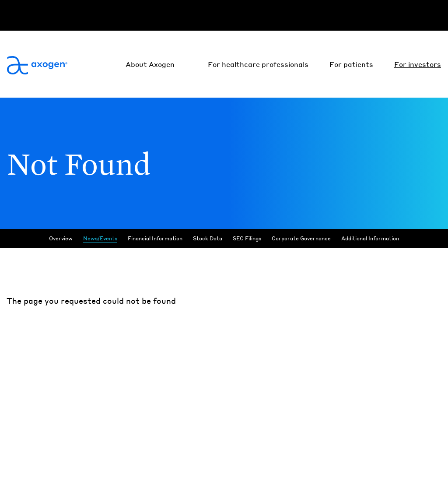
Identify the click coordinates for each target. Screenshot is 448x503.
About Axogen (150, 64)
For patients (351, 64)
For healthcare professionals (258, 64)
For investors (418, 64)
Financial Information (155, 238)
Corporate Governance (301, 238)
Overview (61, 238)
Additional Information (370, 238)
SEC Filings (247, 238)
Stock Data (208, 238)
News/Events (100, 238)
